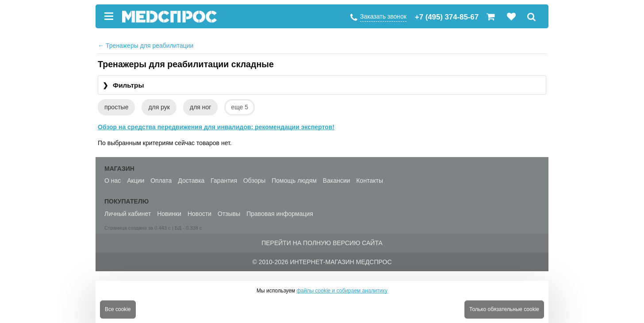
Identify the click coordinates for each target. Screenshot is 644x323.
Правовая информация (280, 214)
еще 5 (240, 107)
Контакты (369, 181)
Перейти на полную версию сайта (322, 243)
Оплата (161, 181)
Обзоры (255, 181)
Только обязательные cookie (504, 309)
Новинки (169, 214)
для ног (200, 107)
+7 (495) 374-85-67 (447, 17)
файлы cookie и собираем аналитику (342, 291)
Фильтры (123, 86)
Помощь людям (294, 181)
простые (116, 107)
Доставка (191, 181)
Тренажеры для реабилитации (146, 46)
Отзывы (229, 214)
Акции (136, 181)
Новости (199, 214)
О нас (113, 181)
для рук (159, 107)
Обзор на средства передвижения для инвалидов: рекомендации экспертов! (216, 127)
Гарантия (224, 181)
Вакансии (337, 181)
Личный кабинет (128, 214)
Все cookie (118, 309)
